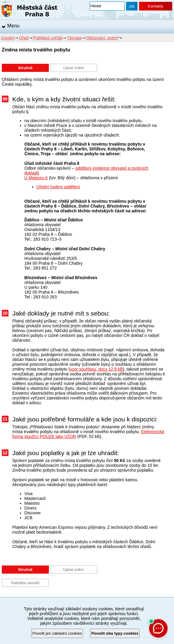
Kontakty (155, 6)
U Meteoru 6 (36, 178)
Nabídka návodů (25, 583)
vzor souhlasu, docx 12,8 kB (96, 369)
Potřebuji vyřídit (48, 38)
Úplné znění (73, 68)
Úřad (24, 38)
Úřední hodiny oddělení (58, 187)
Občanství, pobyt (102, 38)
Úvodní (8, 38)
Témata (74, 38)
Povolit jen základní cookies (57, 633)
